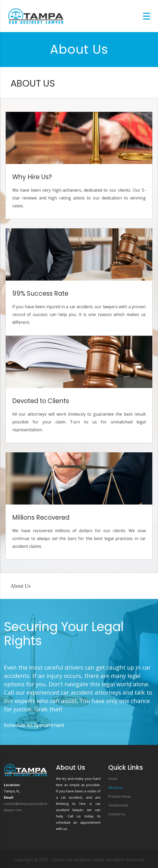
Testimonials (118, 805)
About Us (115, 787)
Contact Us (117, 814)
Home (113, 779)
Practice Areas (120, 796)
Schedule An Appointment (34, 725)
